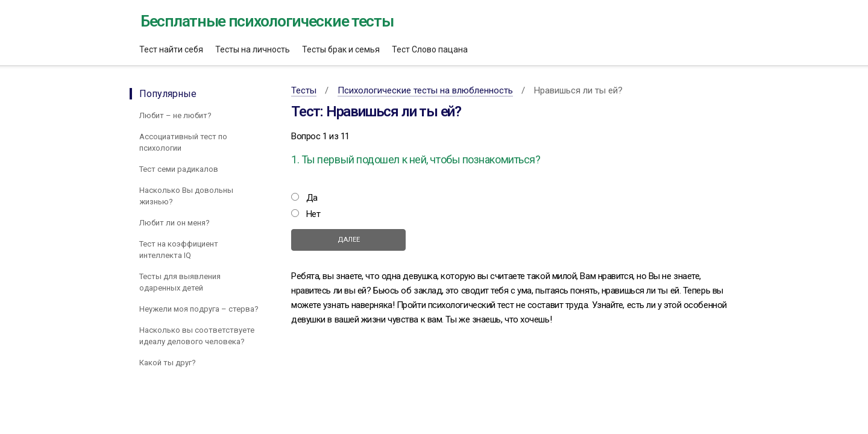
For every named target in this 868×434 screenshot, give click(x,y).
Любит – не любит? (175, 115)
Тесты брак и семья (341, 49)
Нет (313, 214)
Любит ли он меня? (175, 223)
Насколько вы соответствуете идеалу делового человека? (197, 336)
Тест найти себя (171, 49)
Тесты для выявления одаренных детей (180, 282)
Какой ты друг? (168, 363)
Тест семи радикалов (179, 169)
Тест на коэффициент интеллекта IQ (179, 250)
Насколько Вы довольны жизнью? (186, 196)
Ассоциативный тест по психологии (183, 142)
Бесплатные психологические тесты (267, 21)
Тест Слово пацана (430, 49)
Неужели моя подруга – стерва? (199, 309)
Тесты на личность (253, 49)
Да (312, 198)
